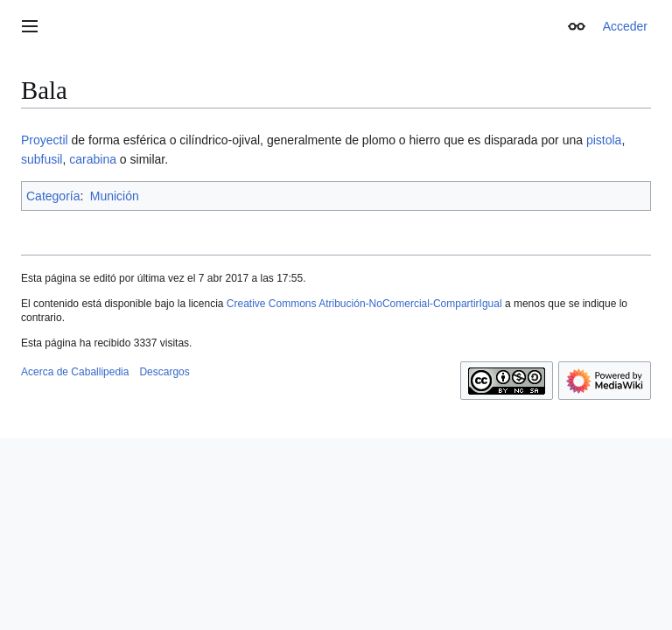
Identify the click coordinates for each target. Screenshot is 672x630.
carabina (93, 159)
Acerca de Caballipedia (75, 372)
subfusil (42, 159)
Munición (115, 196)
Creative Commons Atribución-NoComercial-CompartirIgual (364, 304)
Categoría (53, 196)
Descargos (164, 372)
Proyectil (45, 140)
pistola (604, 140)
